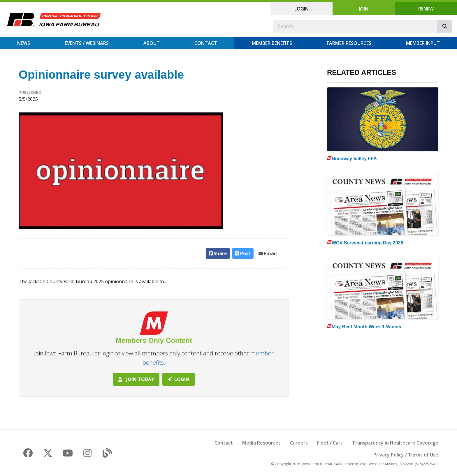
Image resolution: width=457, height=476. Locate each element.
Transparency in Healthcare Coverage (395, 443)
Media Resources (261, 443)
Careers (299, 443)
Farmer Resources (349, 43)
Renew (426, 9)
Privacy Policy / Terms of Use (406, 455)
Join (364, 9)
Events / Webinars (87, 43)
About (152, 43)
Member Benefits (272, 43)
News (24, 43)
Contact (206, 43)
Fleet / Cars (330, 443)
